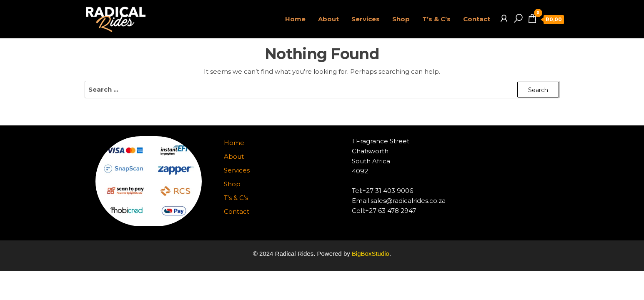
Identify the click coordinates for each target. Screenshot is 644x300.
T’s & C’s (436, 19)
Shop (401, 19)
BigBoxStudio (371, 254)
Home (295, 19)
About (328, 19)
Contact (477, 19)
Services (366, 19)
